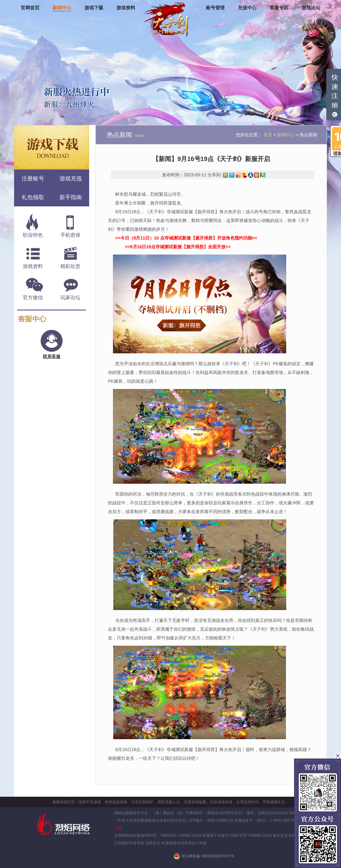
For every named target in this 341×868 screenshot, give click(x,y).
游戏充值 (71, 179)
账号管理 (215, 8)
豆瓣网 (263, 175)
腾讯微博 (232, 175)
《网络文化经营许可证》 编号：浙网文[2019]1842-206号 (251, 813)
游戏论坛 (311, 8)
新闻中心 (62, 8)
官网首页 (30, 8)
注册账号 (33, 179)
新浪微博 (238, 175)
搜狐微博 (244, 175)
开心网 (257, 175)
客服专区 (279, 8)
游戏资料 (126, 8)
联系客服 (52, 356)
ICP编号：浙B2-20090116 (211, 820)
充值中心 (247, 8)
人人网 (251, 175)
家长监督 (280, 835)
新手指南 (71, 197)
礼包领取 (33, 197)
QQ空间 (226, 175)
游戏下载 (94, 8)
